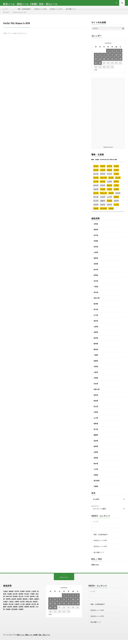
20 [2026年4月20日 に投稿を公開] (100, 68)
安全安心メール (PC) (62, 11)
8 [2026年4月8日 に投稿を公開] (108, 60)
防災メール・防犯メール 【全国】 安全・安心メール (35, 639)
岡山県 (96, 411)
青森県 (96, 234)
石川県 (96, 320)
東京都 (96, 297)
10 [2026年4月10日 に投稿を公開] (116, 60)
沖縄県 (96, 491)
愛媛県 (96, 440)
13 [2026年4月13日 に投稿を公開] (100, 64)
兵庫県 (96, 383)
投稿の (95, 569)
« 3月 (95, 75)
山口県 (96, 423)
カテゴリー (95, 511)
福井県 (96, 326)
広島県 (96, 417)
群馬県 (96, 280)
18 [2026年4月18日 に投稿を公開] (120, 64)
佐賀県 (96, 457)
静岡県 (96, 349)
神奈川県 (97, 303)
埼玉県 (96, 286)
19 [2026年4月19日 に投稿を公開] (96, 68)
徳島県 (96, 429)
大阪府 (96, 377)
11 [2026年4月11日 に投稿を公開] (120, 60)
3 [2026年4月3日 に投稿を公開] (116, 56)
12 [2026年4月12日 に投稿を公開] (96, 64)
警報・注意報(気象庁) (26, 11)
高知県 (96, 446)
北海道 (96, 229)
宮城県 (96, 246)
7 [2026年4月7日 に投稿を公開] (104, 60)
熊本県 (96, 468)
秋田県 (96, 252)
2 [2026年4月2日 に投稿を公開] (112, 56)
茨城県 (96, 269)
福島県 (96, 263)
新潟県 (96, 309)
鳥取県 (96, 400)
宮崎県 (96, 480)
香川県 (96, 434)
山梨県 (96, 331)
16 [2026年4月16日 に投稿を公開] (112, 64)
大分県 (96, 474)
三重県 (96, 360)
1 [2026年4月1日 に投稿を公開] (108, 56)
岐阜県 (96, 343)
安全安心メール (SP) (44, 11)
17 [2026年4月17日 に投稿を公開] (116, 64)
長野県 (96, 337)
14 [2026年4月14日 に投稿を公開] (104, 64)
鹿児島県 (97, 486)
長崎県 (96, 463)
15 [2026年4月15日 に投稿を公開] (108, 64)
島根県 (96, 406)
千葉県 (96, 292)
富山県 (96, 314)
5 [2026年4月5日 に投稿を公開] (96, 60)
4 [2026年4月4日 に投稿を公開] (120, 56)
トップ (6, 11)
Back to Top (64, 582)
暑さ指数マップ (78, 11)
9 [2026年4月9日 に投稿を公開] (112, 60)
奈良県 (96, 389)
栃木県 (96, 274)
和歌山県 (97, 394)
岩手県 (96, 240)
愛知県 (96, 354)
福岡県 (96, 451)
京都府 (96, 371)
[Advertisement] (108, 116)
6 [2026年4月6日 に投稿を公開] (100, 60)
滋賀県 (96, 366)
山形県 (96, 257)
